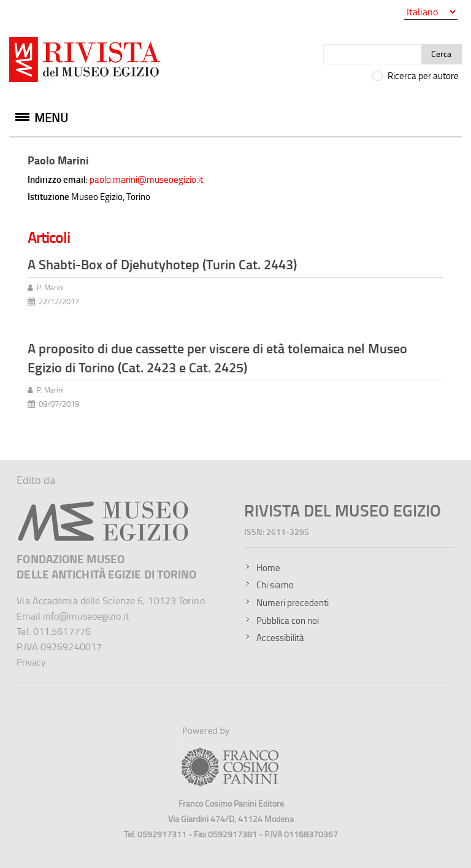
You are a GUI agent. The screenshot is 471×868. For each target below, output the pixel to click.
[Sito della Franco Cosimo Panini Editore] (231, 786)
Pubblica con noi (288, 620)
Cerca (441, 54)
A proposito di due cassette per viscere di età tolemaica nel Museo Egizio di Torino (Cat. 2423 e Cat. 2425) (217, 358)
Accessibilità (280, 638)
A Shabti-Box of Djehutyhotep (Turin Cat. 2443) (162, 264)
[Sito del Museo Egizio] (103, 505)
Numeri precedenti (293, 603)
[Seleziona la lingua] (431, 12)
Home (268, 568)
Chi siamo (275, 585)
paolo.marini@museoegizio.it (146, 179)
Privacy (31, 662)
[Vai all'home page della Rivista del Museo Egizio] (86, 62)
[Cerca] (373, 54)
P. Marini (50, 287)
